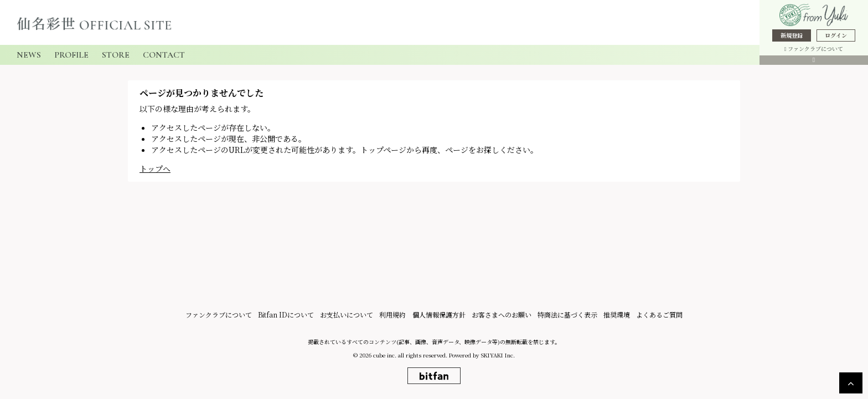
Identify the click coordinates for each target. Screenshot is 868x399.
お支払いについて (348, 316)
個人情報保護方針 (439, 316)
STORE (116, 55)
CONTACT (164, 55)
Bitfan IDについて (288, 316)
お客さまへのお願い (501, 316)
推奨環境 (615, 316)
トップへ (155, 168)
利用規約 (394, 316)
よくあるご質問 (657, 316)
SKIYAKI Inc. (498, 357)
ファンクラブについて (814, 48)
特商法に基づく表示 (566, 316)
